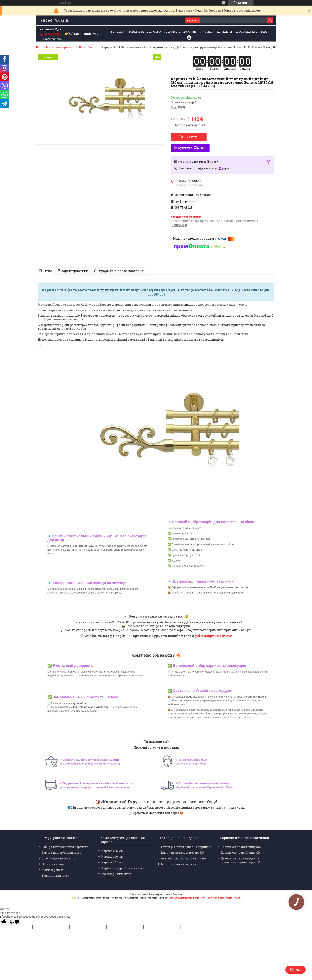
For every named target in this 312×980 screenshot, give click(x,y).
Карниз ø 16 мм (112, 851)
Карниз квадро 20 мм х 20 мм (123, 868)
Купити (191, 137)
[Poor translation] (15, 922)
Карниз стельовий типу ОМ (241, 847)
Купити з (192, 148)
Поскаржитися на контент (187, 898)
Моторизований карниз (178, 864)
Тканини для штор (56, 876)
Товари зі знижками (180, 32)
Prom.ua (177, 894)
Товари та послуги (143, 32)
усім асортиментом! (213, 636)
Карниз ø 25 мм (113, 862)
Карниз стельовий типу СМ (241, 853)
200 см (81, 47)
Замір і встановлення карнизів (65, 847)
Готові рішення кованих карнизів (186, 847)
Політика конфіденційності (223, 898)
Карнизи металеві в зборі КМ (183, 853)
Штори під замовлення (59, 858)
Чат (295, 970)
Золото (93, 47)
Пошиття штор (53, 864)
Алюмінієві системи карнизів (183, 858)
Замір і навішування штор (61, 853)
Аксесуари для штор (116, 874)
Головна (118, 32)
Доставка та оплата (252, 32)
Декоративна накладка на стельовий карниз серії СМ (240, 860)
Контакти (224, 32)
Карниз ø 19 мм (112, 857)
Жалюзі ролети (53, 870)
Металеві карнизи (60, 47)
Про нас (207, 32)
